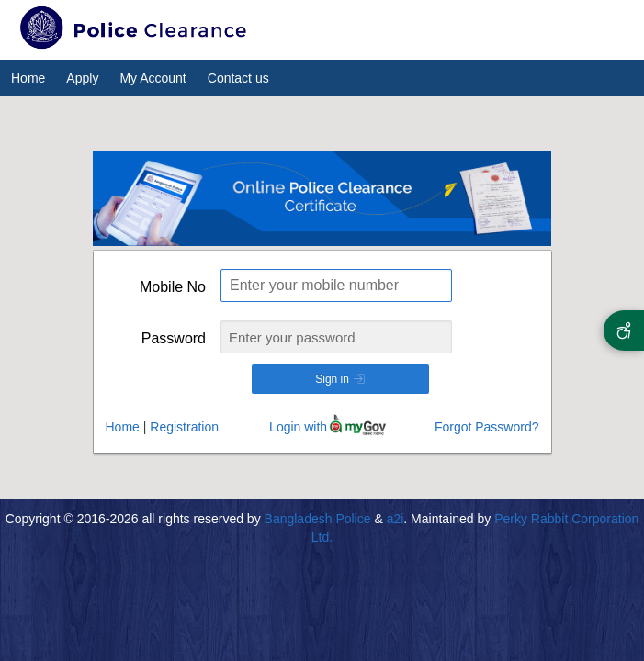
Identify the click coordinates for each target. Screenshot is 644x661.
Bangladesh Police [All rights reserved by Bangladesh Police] (318, 519)
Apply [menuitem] (82, 78)
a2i (395, 519)
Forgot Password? (487, 427)
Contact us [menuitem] (238, 78)
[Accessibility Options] (624, 330)
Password (174, 338)
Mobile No (173, 287)
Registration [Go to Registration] (184, 427)
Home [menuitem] (28, 78)
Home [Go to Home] (123, 427)
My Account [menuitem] (153, 78)
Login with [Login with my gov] (298, 427)
